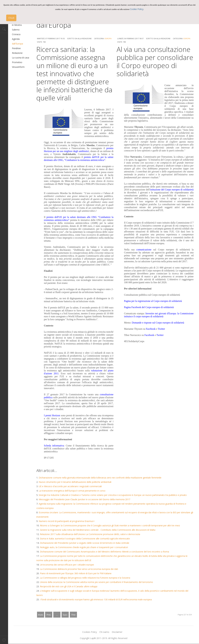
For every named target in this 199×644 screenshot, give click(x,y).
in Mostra (17, 25)
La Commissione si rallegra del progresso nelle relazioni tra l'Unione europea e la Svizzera (85, 578)
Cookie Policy (137, 9)
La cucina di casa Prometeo (21, 60)
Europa (108, 38)
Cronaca (16, 34)
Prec (49, 615)
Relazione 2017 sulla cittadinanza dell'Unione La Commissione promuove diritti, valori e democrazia (90, 534)
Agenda (16, 39)
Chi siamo (104, 632)
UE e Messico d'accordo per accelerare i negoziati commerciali (70, 486)
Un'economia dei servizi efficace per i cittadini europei (67, 565)
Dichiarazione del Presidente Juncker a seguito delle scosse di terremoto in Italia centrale (85, 543)
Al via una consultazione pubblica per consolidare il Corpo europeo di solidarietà (155, 61)
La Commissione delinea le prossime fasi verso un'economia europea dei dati (79, 569)
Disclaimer (117, 632)
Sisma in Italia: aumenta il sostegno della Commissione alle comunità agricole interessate (85, 539)
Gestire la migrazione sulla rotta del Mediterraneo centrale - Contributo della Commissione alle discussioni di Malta (98, 530)
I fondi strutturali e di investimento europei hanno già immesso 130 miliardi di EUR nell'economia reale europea (96, 599)
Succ (65, 615)
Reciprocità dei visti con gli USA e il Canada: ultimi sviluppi (69, 586)
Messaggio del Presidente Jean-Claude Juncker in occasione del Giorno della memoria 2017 (84, 499)
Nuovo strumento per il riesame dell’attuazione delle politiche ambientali (75, 482)
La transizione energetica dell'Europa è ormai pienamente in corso (72, 491)
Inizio (41, 615)
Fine (73, 615)
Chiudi (11, 18)
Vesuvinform (18, 67)
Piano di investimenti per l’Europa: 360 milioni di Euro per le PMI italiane (76, 573)
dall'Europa (17, 44)
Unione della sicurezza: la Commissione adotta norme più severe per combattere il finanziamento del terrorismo (96, 582)
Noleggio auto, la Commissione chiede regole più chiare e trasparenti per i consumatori (84, 547)
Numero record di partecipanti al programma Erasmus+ (67, 521)
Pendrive (16, 48)
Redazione (17, 53)
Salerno (16, 30)
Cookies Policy (90, 632)
